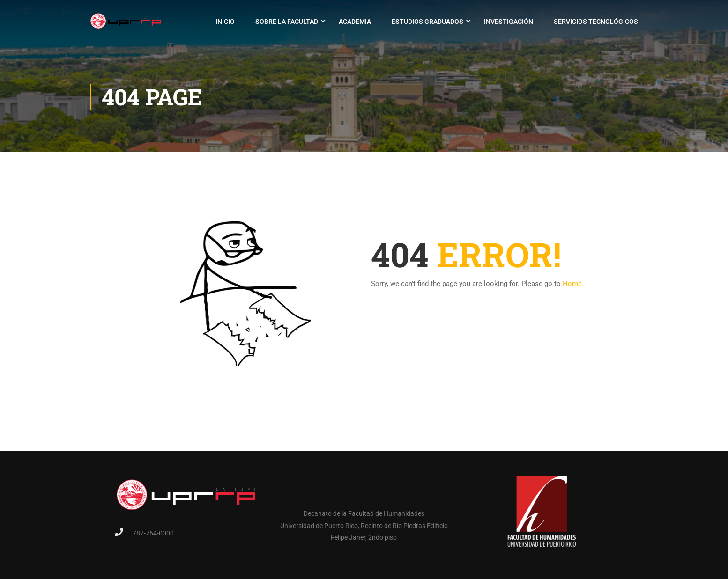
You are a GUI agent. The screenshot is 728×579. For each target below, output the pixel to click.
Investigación (509, 22)
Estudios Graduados (427, 22)
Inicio (225, 22)
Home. (573, 284)
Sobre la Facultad (287, 22)
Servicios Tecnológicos (596, 22)
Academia (355, 22)
